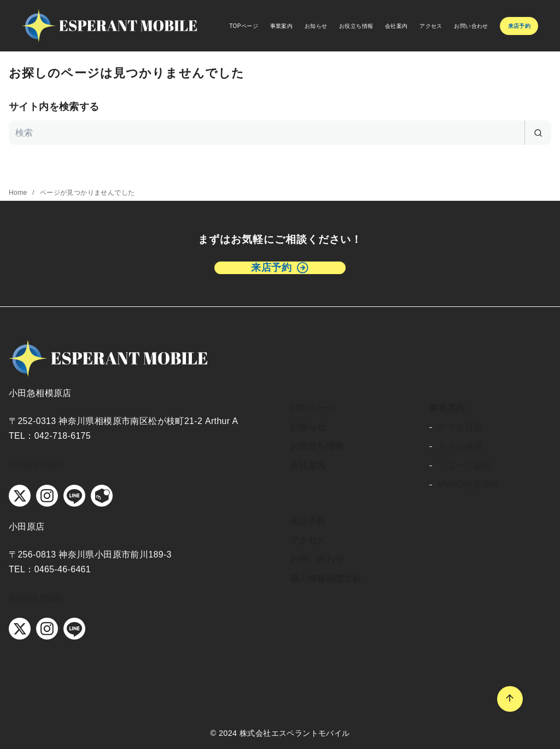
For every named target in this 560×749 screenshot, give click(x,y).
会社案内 (396, 26)
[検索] (280, 133)
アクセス (431, 26)
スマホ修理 (460, 446)
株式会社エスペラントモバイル (295, 733)
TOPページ (244, 26)
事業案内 (282, 26)
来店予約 (308, 521)
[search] (538, 133)
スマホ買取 (460, 427)
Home (19, 193)
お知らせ (316, 26)
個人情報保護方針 (326, 579)
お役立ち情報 (356, 26)
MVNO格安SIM (468, 484)
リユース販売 (464, 465)
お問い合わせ (471, 26)
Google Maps (36, 464)
